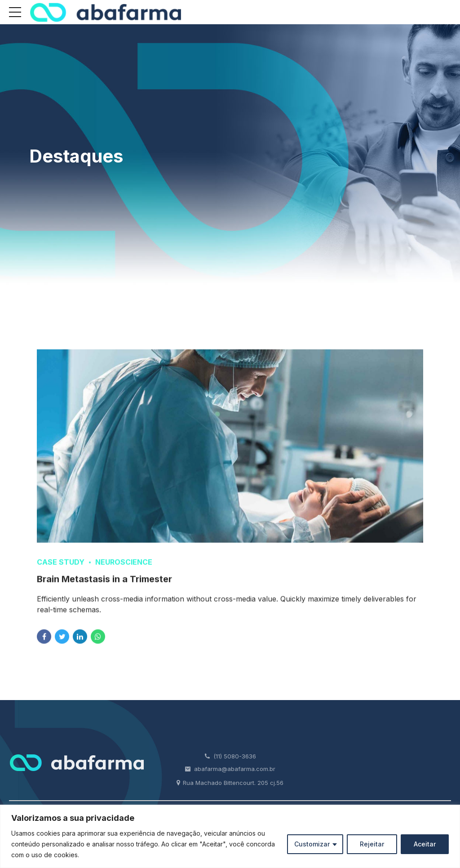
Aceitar (425, 844)
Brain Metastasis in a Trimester (104, 586)
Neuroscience (124, 569)
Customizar (312, 844)
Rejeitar (372, 844)
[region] (230, 836)
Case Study (61, 569)
